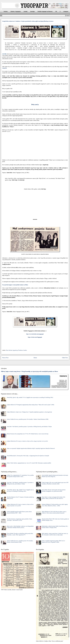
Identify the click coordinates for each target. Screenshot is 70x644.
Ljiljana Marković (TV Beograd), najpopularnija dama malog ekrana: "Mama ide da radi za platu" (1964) (30, 405)
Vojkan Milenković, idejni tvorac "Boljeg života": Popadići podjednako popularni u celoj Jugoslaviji (29, 412)
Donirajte (33, 11)
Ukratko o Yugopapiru (16, 11)
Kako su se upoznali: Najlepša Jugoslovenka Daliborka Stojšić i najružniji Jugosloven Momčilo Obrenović (31, 448)
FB (56, 11)
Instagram (66, 11)
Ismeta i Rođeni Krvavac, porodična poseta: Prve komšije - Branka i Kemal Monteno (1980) (28, 419)
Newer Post (5, 358)
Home (35, 358)
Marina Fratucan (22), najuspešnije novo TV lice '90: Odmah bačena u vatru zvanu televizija (28, 434)
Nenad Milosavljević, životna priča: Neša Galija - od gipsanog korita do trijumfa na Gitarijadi (28, 456)
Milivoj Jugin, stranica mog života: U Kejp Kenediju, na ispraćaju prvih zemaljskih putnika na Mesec (30, 371)
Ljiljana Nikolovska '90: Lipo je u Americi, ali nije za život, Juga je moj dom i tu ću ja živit (27, 441)
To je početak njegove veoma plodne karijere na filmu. (15, 285)
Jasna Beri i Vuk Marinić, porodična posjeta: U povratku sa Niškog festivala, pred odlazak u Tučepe (29, 427)
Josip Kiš (4, 68)
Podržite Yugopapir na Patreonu (45, 11)
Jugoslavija (15, 350)
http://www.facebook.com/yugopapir (35, 334)
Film (7, 350)
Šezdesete (21, 350)
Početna (6, 11)
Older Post (65, 358)
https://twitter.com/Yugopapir (35, 337)
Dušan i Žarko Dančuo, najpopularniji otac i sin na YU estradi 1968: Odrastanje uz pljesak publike (29, 463)
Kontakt (26, 11)
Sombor (25, 350)
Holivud (10, 350)
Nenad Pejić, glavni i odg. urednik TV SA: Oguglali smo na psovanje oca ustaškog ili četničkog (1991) (30, 397)
